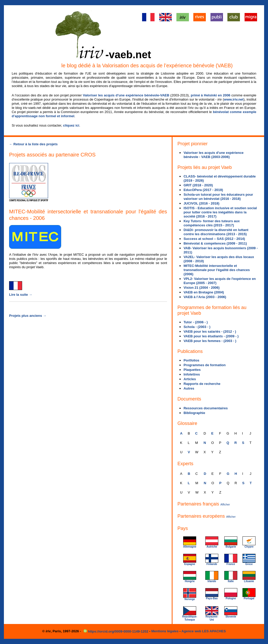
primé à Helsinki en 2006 (210, 95)
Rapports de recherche (202, 384)
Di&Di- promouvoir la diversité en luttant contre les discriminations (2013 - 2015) (216, 232)
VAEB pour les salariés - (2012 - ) (210, 331)
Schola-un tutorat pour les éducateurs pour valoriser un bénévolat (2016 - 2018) (218, 197)
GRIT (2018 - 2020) (198, 185)
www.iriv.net (234, 99)
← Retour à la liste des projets (33, 144)
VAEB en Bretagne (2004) (204, 292)
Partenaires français (204, 504)
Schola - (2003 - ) (197, 327)
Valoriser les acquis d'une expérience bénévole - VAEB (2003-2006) (213, 155)
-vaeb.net (128, 55)
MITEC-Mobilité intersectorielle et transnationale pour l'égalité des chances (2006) (217, 270)
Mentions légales (165, 631)
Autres (189, 388)
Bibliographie (194, 413)
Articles (190, 379)
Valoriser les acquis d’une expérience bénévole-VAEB (126, 95)
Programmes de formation (205, 365)
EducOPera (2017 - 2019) (203, 190)
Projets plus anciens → (28, 316)
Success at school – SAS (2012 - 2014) (214, 239)
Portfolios (191, 360)
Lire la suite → (21, 295)
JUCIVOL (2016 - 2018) (201, 203)
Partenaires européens (207, 516)
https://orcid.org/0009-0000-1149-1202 (116, 631)
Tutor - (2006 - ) (196, 322)
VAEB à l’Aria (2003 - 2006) (205, 297)
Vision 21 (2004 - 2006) (202, 288)
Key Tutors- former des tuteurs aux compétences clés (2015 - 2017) (212, 223)
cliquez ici (71, 125)
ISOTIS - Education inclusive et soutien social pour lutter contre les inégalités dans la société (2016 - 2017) (220, 212)
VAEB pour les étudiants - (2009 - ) (211, 336)
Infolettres (192, 374)
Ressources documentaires (206, 408)
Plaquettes (192, 370)
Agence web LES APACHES (203, 631)
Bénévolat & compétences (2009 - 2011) (215, 243)
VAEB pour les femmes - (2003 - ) (210, 341)
